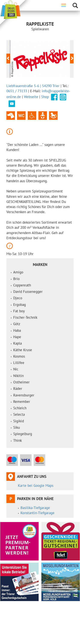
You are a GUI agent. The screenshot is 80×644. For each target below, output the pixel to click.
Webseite (31, 97)
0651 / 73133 (17, 91)
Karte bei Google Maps (36, 486)
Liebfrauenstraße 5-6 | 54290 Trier (33, 86)
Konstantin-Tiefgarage (37, 513)
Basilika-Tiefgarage (35, 508)
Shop (45, 97)
